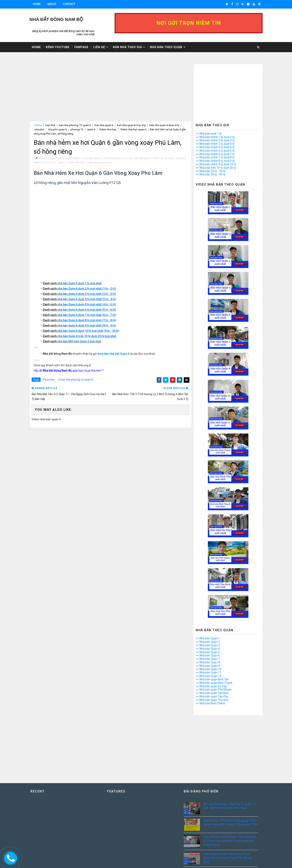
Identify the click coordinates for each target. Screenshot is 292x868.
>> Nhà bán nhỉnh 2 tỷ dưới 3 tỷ (215, 140)
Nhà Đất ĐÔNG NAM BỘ (56, 19)
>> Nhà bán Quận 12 (209, 676)
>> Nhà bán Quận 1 (208, 638)
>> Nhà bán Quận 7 (208, 659)
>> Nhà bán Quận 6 (208, 655)
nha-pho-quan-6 (57, 129)
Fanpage (81, 47)
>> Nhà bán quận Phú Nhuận (214, 690)
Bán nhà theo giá (127, 47)
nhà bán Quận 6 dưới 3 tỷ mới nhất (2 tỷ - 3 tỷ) (87, 294)
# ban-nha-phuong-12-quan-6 (76, 380)
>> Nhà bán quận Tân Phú (212, 696)
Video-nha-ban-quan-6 (133, 129)
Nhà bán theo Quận (166, 47)
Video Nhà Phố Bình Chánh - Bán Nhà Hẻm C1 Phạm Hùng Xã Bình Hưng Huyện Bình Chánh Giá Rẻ (230, 841)
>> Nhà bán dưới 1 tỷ (209, 134)
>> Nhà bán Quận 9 (208, 666)
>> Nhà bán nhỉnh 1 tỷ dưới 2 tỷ (215, 137)
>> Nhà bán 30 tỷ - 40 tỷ (211, 174)
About (52, 4)
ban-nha (50, 125)
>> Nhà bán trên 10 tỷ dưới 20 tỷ (216, 168)
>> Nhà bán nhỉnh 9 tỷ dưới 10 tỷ (216, 164)
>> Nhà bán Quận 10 (209, 669)
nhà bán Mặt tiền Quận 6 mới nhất (79, 341)
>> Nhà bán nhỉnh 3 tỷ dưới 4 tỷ (215, 144)
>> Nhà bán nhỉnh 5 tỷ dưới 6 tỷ (215, 151)
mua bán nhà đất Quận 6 (113, 354)
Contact (69, 4)
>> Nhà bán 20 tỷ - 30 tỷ (211, 171)
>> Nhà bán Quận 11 (209, 672)
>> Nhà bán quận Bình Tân (212, 679)
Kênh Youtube (58, 47)
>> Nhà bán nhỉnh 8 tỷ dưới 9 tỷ (215, 161)
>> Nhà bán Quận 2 (208, 642)
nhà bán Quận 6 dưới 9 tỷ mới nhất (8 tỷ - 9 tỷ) (87, 325)
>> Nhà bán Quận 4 (208, 649)
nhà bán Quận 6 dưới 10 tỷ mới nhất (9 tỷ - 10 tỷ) (88, 331)
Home (37, 4)
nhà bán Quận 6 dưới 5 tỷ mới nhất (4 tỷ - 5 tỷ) (87, 304)
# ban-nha (49, 380)
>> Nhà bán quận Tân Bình (212, 693)
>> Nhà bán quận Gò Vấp (211, 686)
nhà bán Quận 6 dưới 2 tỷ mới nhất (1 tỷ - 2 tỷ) (87, 289)
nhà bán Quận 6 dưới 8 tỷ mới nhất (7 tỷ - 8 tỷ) (87, 320)
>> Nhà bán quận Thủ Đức (212, 700)
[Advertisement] (111, 93)
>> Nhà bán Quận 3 (208, 645)
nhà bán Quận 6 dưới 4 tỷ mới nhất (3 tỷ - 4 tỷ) (87, 299)
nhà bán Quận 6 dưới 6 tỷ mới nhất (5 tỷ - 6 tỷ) (87, 310)
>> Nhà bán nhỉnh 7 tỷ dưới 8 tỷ (215, 157)
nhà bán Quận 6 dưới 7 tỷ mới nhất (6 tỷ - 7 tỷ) (87, 315)
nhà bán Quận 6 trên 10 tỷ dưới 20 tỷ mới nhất (87, 336)
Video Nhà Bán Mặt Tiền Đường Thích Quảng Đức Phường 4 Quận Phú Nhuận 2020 (228, 858)
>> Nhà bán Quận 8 (208, 662)
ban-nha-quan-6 (104, 125)
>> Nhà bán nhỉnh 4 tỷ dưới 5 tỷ (215, 147)
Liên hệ (99, 47)
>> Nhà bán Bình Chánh (210, 703)
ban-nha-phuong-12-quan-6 (75, 125)
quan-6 (91, 129)
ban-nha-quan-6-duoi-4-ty (164, 125)
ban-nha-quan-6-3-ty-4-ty (131, 125)
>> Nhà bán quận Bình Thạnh (214, 683)
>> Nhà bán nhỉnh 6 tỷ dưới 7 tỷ (215, 154)
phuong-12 (77, 129)
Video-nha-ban (108, 129)
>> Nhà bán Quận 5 (208, 652)
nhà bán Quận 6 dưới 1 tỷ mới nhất (79, 283)
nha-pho (39, 129)
